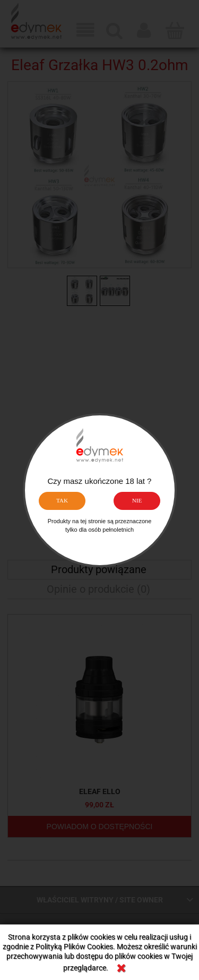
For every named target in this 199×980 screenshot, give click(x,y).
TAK (62, 500)
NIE (137, 500)
